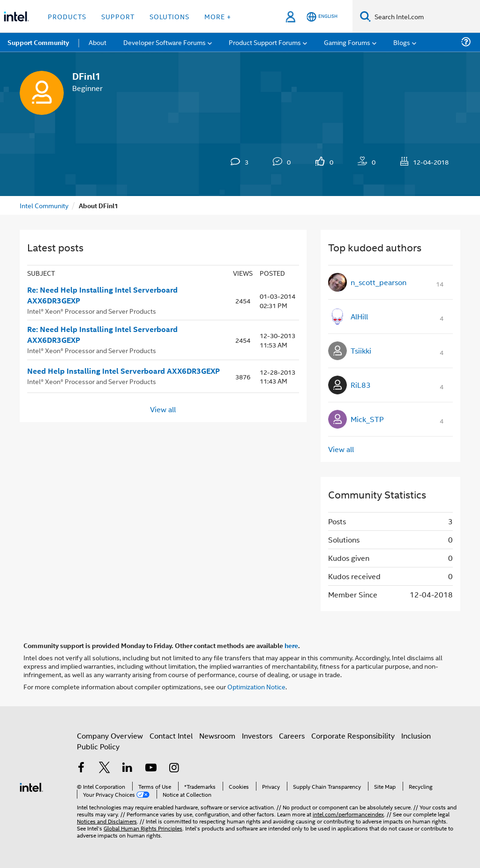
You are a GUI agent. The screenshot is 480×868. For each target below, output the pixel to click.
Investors (257, 736)
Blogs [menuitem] (402, 42)
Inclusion (416, 736)
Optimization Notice (256, 686)
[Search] (365, 16)
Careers (292, 736)
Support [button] (118, 16)
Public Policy (98, 746)
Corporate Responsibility (353, 736)
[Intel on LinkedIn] (127, 768)
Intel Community (44, 205)
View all (163, 409)
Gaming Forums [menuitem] (347, 42)
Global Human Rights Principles (143, 828)
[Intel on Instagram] (174, 768)
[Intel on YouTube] (151, 768)
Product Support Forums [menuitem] (265, 42)
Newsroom (217, 736)
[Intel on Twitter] (105, 768)
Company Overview (110, 736)
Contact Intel (171, 736)
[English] (322, 17)
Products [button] (67, 16)
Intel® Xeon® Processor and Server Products (92, 311)
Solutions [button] (169, 16)
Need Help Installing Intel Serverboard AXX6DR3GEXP (124, 371)
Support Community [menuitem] (38, 42)
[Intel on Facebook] (81, 768)
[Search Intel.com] (425, 16)
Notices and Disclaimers (107, 821)
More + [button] (218, 16)
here (291, 645)
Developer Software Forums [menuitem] (165, 42)
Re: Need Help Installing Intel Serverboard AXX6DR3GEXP (102, 295)
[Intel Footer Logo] (31, 786)
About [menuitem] (97, 42)
